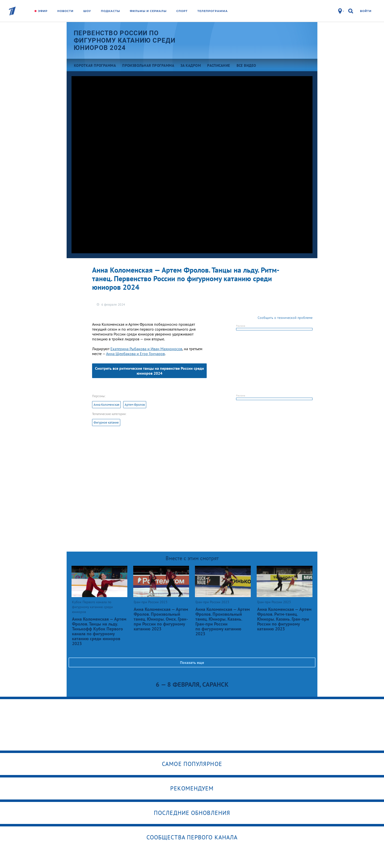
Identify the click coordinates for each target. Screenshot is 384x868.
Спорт (182, 11)
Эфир (43, 11)
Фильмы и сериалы (148, 11)
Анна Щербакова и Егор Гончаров (135, 354)
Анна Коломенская (106, 405)
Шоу (87, 11)
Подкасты (110, 11)
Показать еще (192, 662)
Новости (65, 11)
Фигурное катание (106, 422)
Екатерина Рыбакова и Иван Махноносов (146, 349)
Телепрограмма (213, 11)
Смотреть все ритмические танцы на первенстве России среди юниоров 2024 (150, 371)
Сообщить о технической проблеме (285, 318)
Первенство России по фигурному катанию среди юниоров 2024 (125, 40)
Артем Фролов (135, 405)
